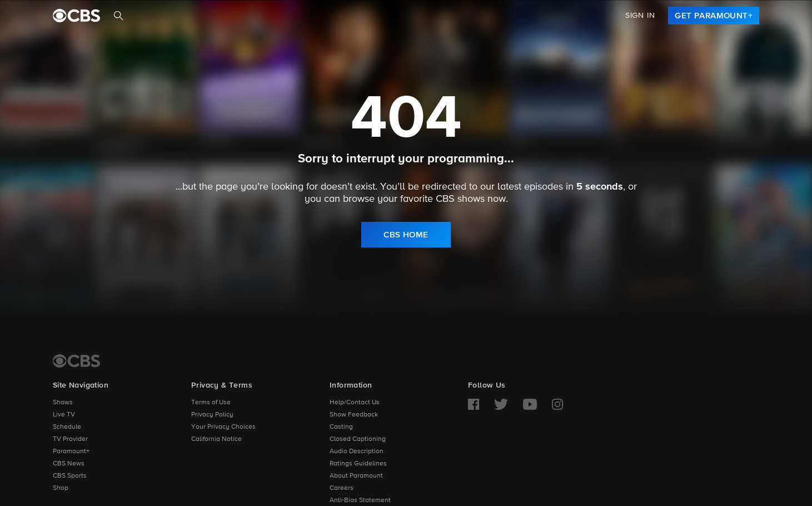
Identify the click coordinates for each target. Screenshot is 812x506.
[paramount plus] (76, 16)
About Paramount (356, 476)
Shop (61, 488)
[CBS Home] (76, 361)
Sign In (640, 16)
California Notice (216, 439)
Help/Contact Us (355, 403)
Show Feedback (354, 415)
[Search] (118, 16)
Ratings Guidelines (358, 464)
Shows (63, 403)
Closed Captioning (358, 439)
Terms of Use (211, 403)
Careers (342, 488)
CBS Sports (70, 476)
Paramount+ (71, 452)
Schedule (67, 427)
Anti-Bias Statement (360, 500)
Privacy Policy (212, 415)
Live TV (64, 415)
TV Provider (70, 439)
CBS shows (460, 199)
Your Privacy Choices (223, 427)
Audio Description (357, 452)
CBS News (69, 464)
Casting (341, 427)
